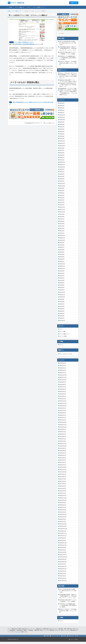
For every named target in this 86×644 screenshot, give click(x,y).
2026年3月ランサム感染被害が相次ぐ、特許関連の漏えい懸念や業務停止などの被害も (68, 58)
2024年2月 (62, 158)
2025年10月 (62, 120)
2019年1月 (62, 290)
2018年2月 (62, 316)
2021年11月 (62, 210)
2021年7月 (62, 219)
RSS (77, 636)
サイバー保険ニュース (39, 7)
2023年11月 (62, 165)
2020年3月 (62, 257)
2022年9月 (62, 188)
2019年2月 (62, 288)
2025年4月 (62, 134)
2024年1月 (62, 160)
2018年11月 (62, 295)
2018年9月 (62, 299)
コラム (28, 7)
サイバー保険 (62, 331)
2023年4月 (62, 176)
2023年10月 (62, 167)
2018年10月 (62, 297)
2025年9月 (62, 122)
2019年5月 (62, 280)
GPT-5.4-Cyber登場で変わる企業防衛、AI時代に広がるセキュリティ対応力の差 (68, 43)
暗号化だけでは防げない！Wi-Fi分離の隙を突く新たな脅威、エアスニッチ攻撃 (68, 63)
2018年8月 (62, 302)
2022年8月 (62, 191)
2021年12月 (62, 207)
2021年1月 (62, 233)
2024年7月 (62, 150)
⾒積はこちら (74, 3)
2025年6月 (62, 129)
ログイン (61, 345)
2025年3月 (62, 136)
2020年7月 (62, 247)
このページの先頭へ (74, 639)
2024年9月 (62, 148)
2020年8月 (62, 245)
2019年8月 (62, 273)
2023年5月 (62, 174)
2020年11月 (62, 238)
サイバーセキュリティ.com (66, 354)
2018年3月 (62, 313)
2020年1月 (62, 261)
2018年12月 (62, 292)
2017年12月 (62, 321)
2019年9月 (62, 271)
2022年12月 (62, 184)
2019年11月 (62, 266)
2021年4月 (62, 226)
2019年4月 (62, 283)
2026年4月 (62, 106)
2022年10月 (62, 186)
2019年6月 (62, 278)
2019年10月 (62, 269)
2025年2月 (62, 139)
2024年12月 (62, 141)
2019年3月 (62, 285)
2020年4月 (62, 254)
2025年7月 (62, 127)
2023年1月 (62, 181)
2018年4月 (62, 311)
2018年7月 (62, 304)
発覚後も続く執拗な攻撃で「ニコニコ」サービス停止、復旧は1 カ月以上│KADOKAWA (68, 82)
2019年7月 (62, 276)
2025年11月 (62, 117)
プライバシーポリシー (56, 636)
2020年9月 (62, 243)
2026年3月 (62, 108)
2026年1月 (62, 113)
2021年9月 (62, 214)
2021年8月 (62, 217)
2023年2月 (62, 179)
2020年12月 (62, 235)
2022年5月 (62, 195)
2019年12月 (62, 264)
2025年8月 (62, 124)
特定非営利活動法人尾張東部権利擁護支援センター (26, 44)
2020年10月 (62, 240)
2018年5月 (62, 309)
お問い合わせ (71, 636)
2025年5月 (62, 132)
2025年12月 (62, 115)
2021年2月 (62, 231)
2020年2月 (62, 259)
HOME (11, 7)
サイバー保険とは (20, 7)
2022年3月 (62, 200)
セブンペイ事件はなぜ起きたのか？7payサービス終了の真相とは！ (68, 76)
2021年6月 (62, 221)
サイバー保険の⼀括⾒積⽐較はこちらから (24, 42)
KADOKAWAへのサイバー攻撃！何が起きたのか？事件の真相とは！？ (68, 85)
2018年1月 (62, 318)
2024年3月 (62, 155)
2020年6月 (62, 250)
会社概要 (47, 636)
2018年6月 (62, 306)
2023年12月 (62, 162)
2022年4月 (62, 198)
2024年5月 (62, 153)
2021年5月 (62, 224)
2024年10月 (62, 146)
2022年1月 (62, 205)
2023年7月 (62, 172)
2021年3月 (62, 228)
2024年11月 (62, 143)
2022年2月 (62, 202)
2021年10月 (62, 212)
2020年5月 (62, 252)
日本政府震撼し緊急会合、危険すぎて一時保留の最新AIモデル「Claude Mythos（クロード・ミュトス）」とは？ (68, 48)
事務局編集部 (29, 123)
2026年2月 (62, 110)
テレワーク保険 (63, 336)
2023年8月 (62, 169)
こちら (18, 632)
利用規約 (64, 636)
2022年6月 (62, 193)
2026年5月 (62, 103)
